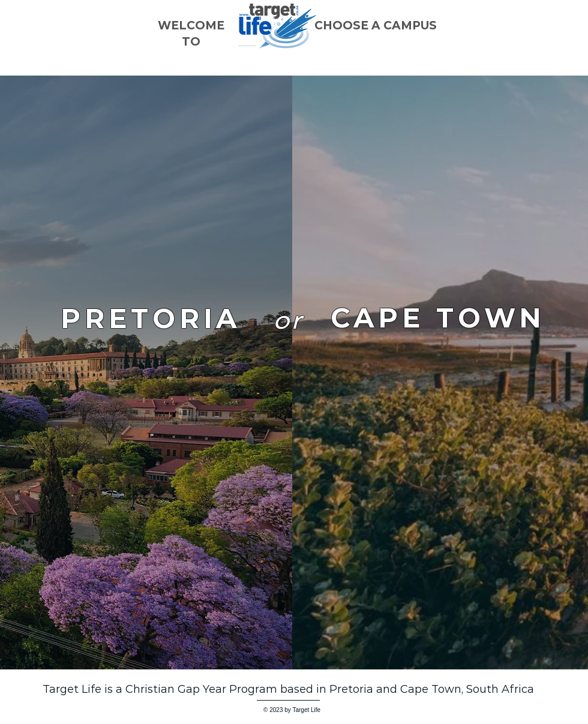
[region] (438, 483)
